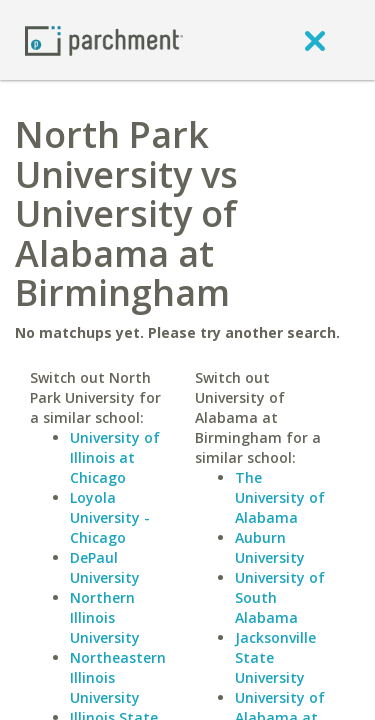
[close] (315, 40)
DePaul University (105, 567)
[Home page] (104, 39)
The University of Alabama (280, 497)
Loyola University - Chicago (110, 517)
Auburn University (270, 547)
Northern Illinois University (105, 617)
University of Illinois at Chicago (115, 457)
